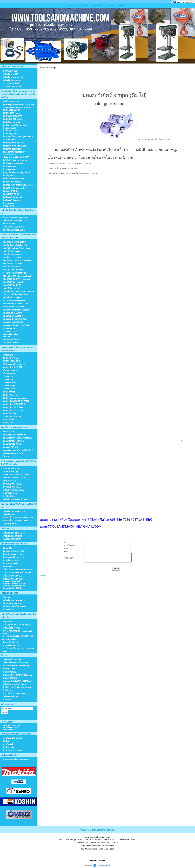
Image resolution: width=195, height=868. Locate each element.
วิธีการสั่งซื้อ (97, 6)
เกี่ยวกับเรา (110, 6)
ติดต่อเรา (121, 6)
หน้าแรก (73, 6)
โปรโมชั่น (84, 6)
